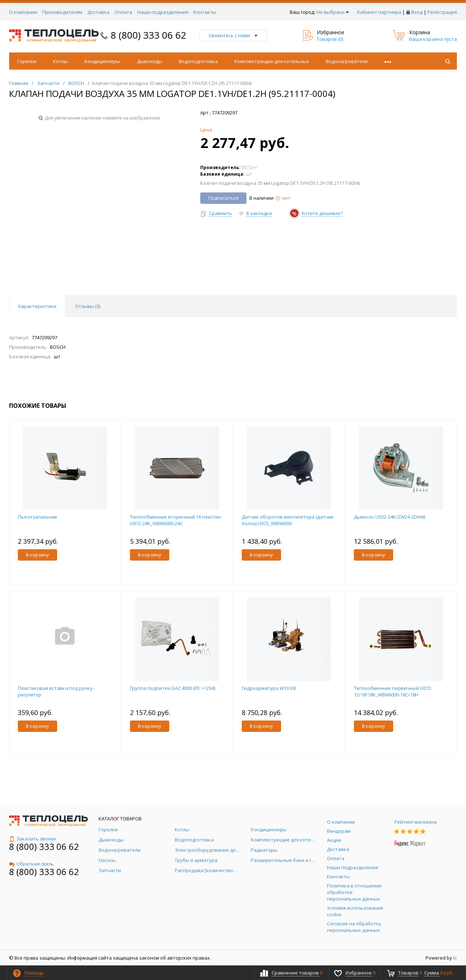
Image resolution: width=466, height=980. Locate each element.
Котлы (60, 61)
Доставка (98, 12)
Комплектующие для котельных (272, 61)
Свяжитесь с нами (233, 35)
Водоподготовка (198, 61)
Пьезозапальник (38, 517)
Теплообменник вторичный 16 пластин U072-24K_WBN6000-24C (175, 520)
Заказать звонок (33, 839)
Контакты (205, 12)
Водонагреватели (347, 61)
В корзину (37, 555)
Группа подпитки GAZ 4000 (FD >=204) (173, 688)
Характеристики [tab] (37, 306)
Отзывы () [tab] (88, 306)
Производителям (62, 12)
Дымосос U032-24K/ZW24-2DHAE (390, 517)
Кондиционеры (102, 61)
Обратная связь (31, 864)
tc (455, 958)
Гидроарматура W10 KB (269, 688)
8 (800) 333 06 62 (149, 35)
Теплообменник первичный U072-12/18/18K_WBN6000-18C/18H (393, 691)
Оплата (123, 12)
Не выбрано (333, 12)
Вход (417, 12)
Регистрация (442, 12)
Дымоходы (149, 61)
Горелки (27, 61)
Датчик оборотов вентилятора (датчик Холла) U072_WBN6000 (288, 520)
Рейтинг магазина (415, 822)
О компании (23, 12)
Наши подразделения (163, 12)
